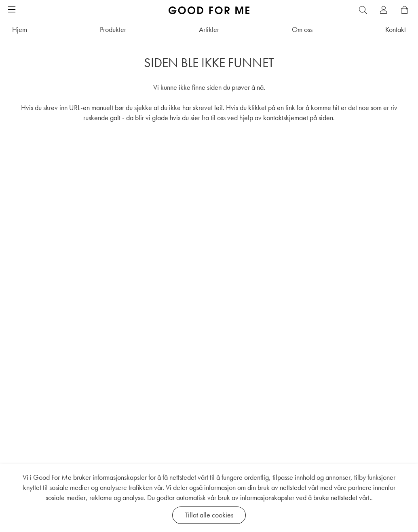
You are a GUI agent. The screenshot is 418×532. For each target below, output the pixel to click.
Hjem (20, 29)
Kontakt (396, 29)
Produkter (113, 29)
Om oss (302, 29)
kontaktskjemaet (286, 118)
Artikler (209, 29)
